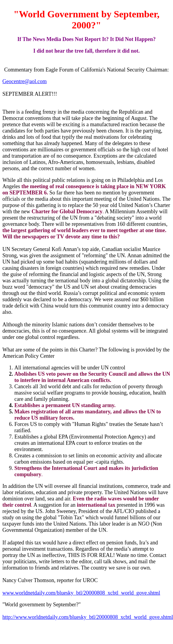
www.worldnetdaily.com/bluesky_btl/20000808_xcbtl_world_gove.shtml (81, 593)
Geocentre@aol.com (25, 81)
